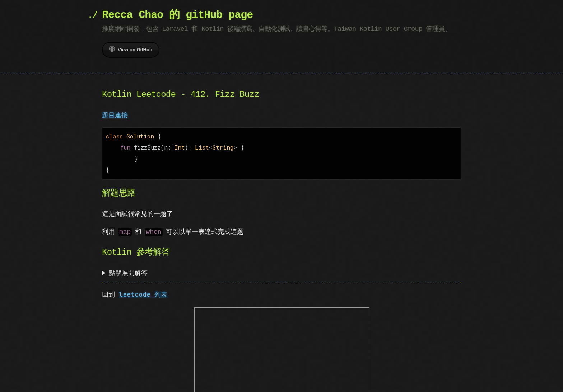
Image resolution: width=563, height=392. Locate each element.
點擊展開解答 (128, 270)
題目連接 (115, 115)
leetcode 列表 (143, 291)
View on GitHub (131, 49)
